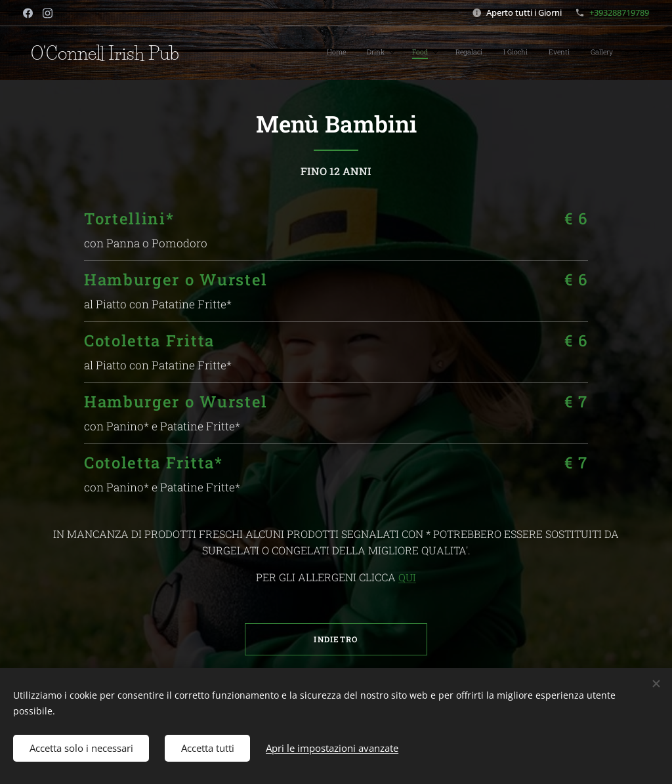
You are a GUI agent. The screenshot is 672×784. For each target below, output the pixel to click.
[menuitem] (472, 53)
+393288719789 (619, 12)
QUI (407, 577)
